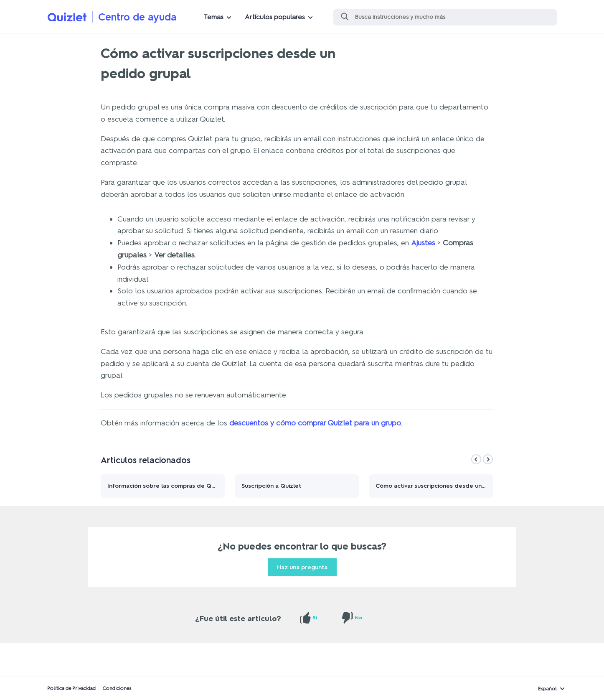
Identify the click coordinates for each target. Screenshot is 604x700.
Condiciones (117, 688)
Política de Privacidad (71, 688)
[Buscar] (445, 17)
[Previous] (476, 459)
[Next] (488, 459)
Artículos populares (275, 17)
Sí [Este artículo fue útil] (315, 618)
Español (547, 689)
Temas (214, 17)
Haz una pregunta (302, 567)
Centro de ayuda (137, 17)
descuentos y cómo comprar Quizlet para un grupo (315, 423)
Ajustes (423, 243)
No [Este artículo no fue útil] (358, 618)
